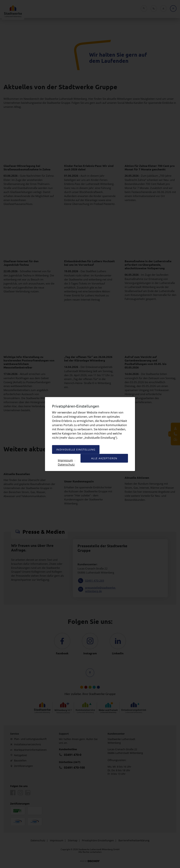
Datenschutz (66, 464)
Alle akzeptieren (104, 458)
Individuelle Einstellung (76, 450)
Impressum (65, 460)
